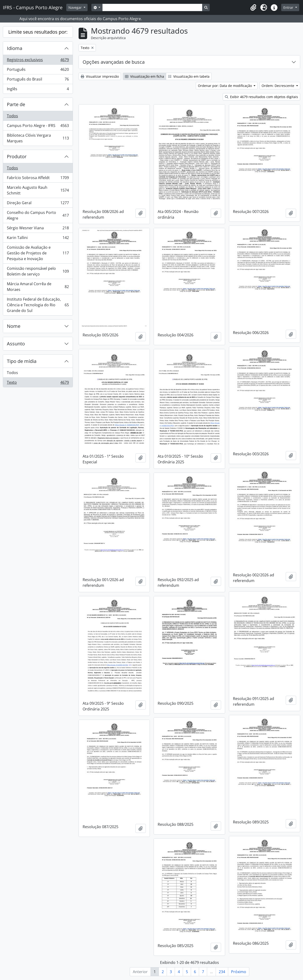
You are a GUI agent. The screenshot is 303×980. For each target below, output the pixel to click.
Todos (12, 116)
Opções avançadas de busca (114, 62)
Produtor (17, 156)
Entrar (289, 7)
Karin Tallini (38, 239)
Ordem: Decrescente (278, 86)
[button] (253, 8)
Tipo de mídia (22, 361)
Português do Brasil (38, 80)
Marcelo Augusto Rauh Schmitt (38, 190)
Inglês (38, 90)
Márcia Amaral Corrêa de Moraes (38, 287)
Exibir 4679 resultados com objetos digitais (261, 97)
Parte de (16, 104)
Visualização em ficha (145, 76)
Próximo (239, 972)
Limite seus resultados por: (38, 32)
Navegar (76, 7)
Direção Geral (38, 204)
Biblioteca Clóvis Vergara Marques (38, 138)
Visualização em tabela (189, 76)
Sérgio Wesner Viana (38, 229)
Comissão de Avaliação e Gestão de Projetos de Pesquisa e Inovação (38, 253)
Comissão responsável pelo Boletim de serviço (38, 271)
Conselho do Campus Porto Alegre (38, 215)
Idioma (15, 48)
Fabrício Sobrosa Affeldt (38, 179)
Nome (14, 326)
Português (38, 70)
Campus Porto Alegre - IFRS (38, 127)
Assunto (16, 344)
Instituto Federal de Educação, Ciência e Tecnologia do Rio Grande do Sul (38, 305)
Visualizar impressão (100, 76)
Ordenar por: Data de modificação (225, 86)
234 (222, 972)
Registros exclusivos (38, 61)
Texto (38, 383)
